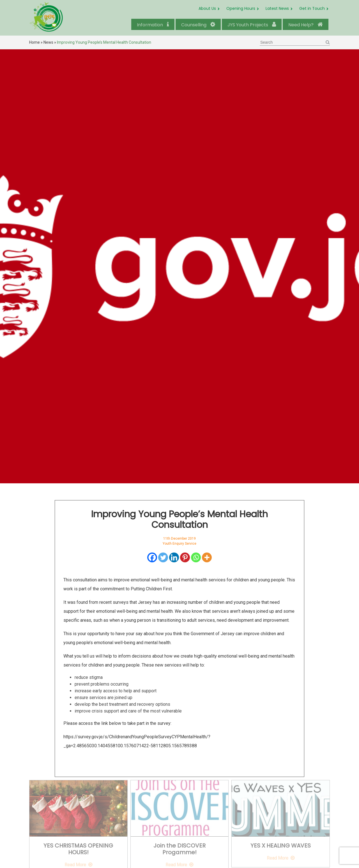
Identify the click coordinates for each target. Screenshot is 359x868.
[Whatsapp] (196, 557)
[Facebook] (152, 557)
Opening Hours (241, 8)
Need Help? (306, 25)
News (48, 42)
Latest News (277, 8)
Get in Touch (312, 8)
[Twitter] (163, 557)
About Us (207, 8)
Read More (75, 862)
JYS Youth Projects (252, 25)
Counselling (198, 25)
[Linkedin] (174, 557)
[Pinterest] (185, 557)
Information (153, 25)
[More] (207, 557)
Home (34, 42)
